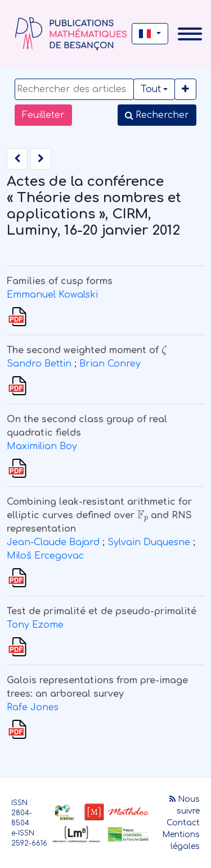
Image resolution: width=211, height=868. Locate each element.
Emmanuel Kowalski (52, 295)
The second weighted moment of (87, 350)
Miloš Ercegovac (45, 556)
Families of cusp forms (60, 281)
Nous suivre (185, 805)
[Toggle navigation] (190, 34)
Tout (151, 89)
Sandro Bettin (39, 364)
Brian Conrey (110, 364)
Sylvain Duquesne (149, 542)
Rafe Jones (33, 707)
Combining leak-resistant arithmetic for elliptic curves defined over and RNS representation (99, 515)
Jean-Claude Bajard (53, 542)
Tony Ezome (35, 625)
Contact (183, 823)
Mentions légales (181, 840)
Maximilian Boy (42, 446)
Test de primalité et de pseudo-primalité (102, 611)
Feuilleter (43, 115)
